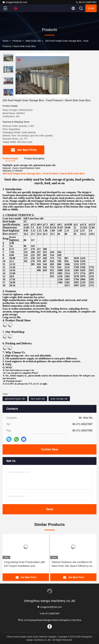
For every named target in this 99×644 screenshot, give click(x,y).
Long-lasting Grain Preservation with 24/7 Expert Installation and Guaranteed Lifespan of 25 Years (24, 564)
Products (17, 41)
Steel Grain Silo (33, 41)
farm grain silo (38, 399)
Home (6, 41)
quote (91, 8)
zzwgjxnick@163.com (15, 2)
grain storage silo (59, 399)
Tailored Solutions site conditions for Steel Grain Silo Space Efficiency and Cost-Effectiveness (73, 564)
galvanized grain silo (15, 399)
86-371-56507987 (86, 2)
